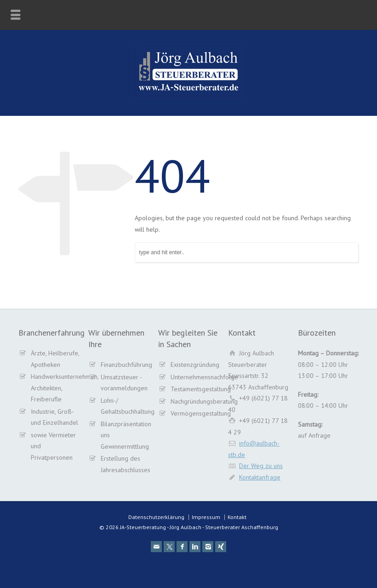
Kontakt (237, 517)
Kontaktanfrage (260, 477)
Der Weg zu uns (261, 466)
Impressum (206, 517)
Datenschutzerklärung (156, 517)
